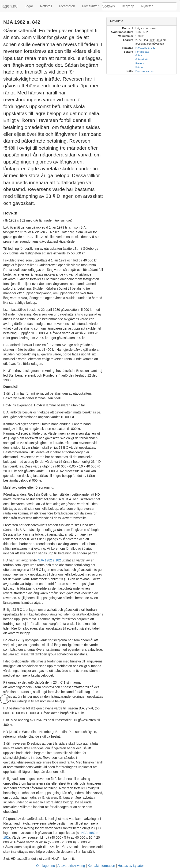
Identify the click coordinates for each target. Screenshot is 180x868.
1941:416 (155, 40)
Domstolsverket (145, 71)
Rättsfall (46, 6)
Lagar (29, 6)
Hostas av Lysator (131, 866)
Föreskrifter (90, 6)
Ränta (139, 67)
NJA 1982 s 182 (49, 560)
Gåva (139, 55)
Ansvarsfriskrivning (71, 866)
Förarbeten (67, 6)
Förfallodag (142, 52)
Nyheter (147, 6)
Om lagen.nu (45, 866)
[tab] (142, 21)
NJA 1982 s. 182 (146, 48)
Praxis (110, 6)
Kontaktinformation (101, 866)
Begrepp (128, 6)
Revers (140, 63)
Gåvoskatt (142, 59)
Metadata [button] (117, 21)
